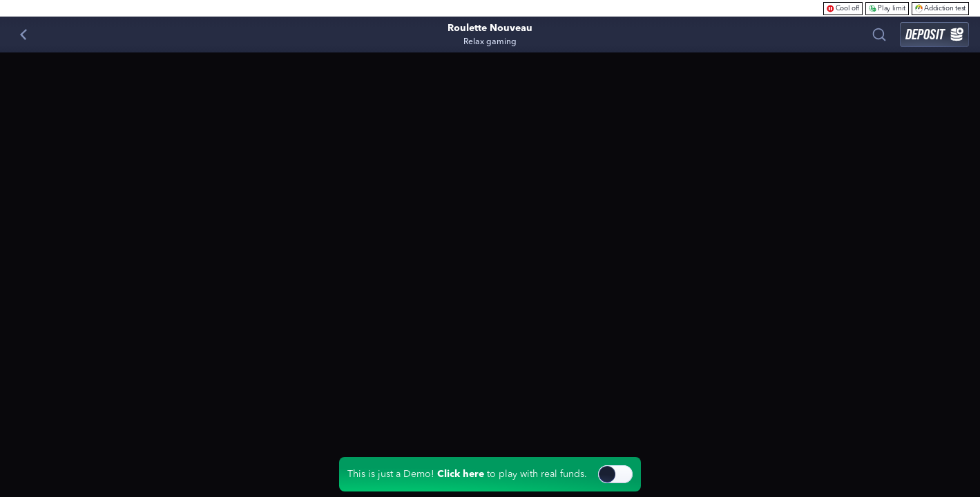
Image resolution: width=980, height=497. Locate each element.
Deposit (934, 34)
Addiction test (940, 8)
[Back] (23, 35)
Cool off (843, 8)
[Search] (879, 35)
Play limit (887, 8)
